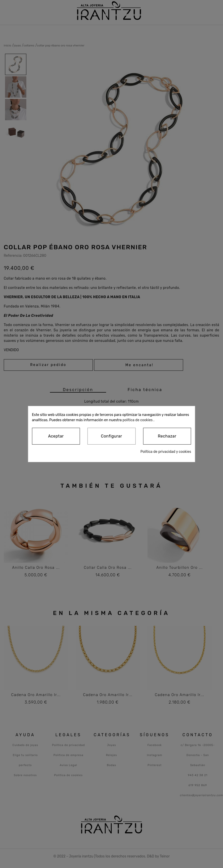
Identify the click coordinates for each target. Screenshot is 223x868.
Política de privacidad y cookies (166, 452)
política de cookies (137, 420)
